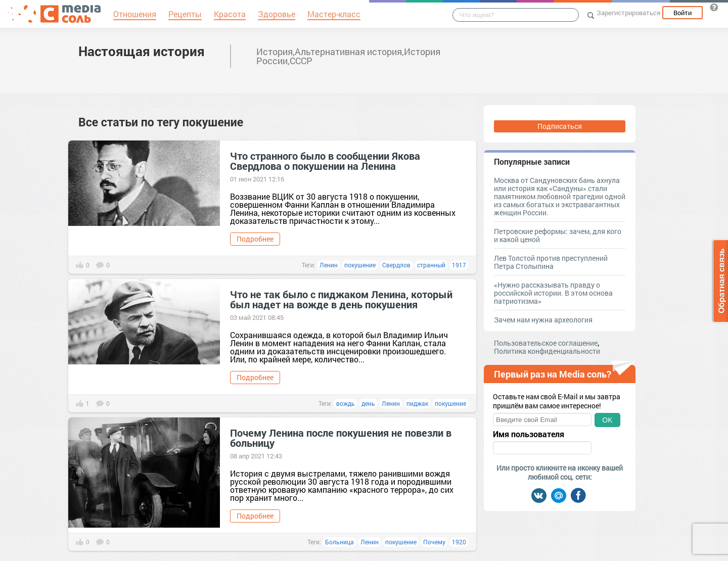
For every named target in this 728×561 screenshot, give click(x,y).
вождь (346, 403)
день (368, 403)
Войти (682, 13)
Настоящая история (142, 51)
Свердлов (396, 265)
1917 (459, 265)
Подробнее (255, 239)
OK (607, 420)
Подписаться (560, 126)
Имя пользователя (529, 434)
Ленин (329, 265)
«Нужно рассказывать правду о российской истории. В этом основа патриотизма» (553, 293)
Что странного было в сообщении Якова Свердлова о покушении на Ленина (325, 161)
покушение (360, 265)
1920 (459, 542)
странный (431, 265)
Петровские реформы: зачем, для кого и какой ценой (558, 235)
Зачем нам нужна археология (543, 320)
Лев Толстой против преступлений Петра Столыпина (551, 262)
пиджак (417, 403)
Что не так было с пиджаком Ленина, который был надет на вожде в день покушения (341, 299)
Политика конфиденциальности (547, 351)
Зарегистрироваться (628, 13)
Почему (434, 542)
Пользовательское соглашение (546, 343)
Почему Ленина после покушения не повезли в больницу (341, 438)
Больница (339, 542)
